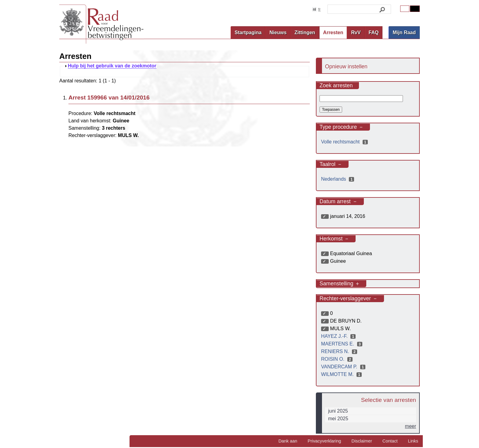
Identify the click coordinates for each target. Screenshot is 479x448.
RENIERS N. (340, 351)
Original (405, 9)
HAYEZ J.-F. (339, 336)
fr (320, 9)
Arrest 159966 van (109, 98)
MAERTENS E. (342, 344)
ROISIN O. (338, 359)
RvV (356, 33)
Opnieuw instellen (346, 67)
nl (314, 9)
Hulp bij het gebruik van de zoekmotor (112, 66)
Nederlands (338, 179)
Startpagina (248, 33)
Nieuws (278, 33)
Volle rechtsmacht (345, 142)
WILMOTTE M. (342, 374)
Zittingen (305, 33)
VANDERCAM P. (344, 367)
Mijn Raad (404, 33)
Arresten (333, 33)
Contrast (415, 9)
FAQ (374, 33)
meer (411, 426)
